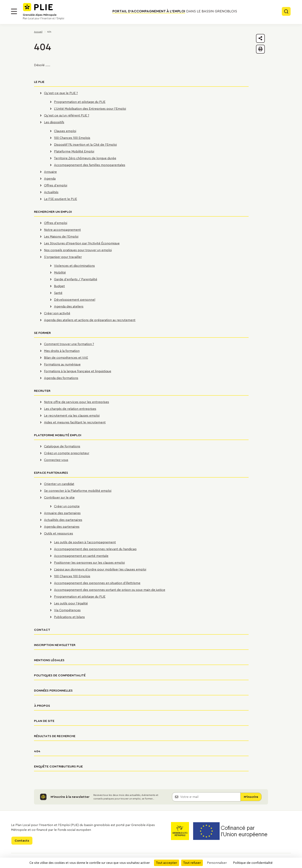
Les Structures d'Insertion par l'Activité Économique (82, 243)
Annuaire (50, 172)
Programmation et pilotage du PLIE (80, 102)
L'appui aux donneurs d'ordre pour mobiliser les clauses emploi (100, 569)
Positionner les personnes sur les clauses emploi (89, 563)
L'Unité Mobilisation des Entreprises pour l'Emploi (90, 109)
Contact (42, 630)
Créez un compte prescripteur (67, 453)
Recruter (42, 391)
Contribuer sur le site (59, 498)
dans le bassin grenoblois (175, 11)
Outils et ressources (58, 534)
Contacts (22, 841)
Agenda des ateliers (69, 307)
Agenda (50, 179)
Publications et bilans (69, 617)
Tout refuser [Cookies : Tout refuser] (192, 863)
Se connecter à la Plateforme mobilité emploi (78, 491)
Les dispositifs (54, 122)
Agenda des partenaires (62, 527)
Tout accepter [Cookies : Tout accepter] (166, 863)
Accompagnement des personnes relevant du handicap (95, 549)
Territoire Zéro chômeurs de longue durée (85, 158)
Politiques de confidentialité (60, 675)
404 (37, 751)
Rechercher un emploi (53, 212)
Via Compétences (67, 610)
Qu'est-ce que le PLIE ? (61, 93)
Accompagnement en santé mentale (81, 556)
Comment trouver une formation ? (69, 344)
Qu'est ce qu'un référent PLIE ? (67, 115)
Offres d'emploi (56, 185)
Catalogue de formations (62, 446)
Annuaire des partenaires (62, 513)
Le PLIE (39, 82)
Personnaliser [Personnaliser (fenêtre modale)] (217, 863)
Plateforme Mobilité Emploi (74, 151)
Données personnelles (53, 691)
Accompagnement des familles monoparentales (90, 165)
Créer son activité (57, 313)
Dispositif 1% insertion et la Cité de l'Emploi (85, 145)
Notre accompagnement (62, 230)
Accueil (38, 32)
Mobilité (60, 273)
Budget (59, 286)
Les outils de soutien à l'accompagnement (85, 542)
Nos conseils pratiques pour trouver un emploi (78, 250)
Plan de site (44, 721)
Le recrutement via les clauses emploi (72, 416)
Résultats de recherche (55, 736)
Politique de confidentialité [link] (253, 863)
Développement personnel (75, 300)
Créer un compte (67, 506)
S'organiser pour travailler (63, 257)
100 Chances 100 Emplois (72, 138)
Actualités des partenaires (63, 520)
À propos (42, 706)
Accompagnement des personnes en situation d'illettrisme (97, 583)
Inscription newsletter (55, 645)
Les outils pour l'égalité (71, 603)
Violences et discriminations (74, 266)
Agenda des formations (61, 378)
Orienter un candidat (59, 484)
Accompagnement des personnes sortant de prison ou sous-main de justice (110, 590)
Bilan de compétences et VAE (66, 358)
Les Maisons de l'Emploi (61, 237)
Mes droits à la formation (62, 351)
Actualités (51, 192)
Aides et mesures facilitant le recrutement (75, 422)
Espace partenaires (51, 473)
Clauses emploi (65, 131)
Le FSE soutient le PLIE (60, 199)
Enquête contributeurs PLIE (58, 766)
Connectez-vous (56, 460)
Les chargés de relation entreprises (70, 409)
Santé (58, 293)
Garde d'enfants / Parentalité (76, 279)
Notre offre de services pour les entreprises (76, 402)
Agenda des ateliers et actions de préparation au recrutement (90, 320)
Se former (42, 333)
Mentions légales (49, 660)
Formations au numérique (62, 364)
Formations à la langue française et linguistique (78, 371)
